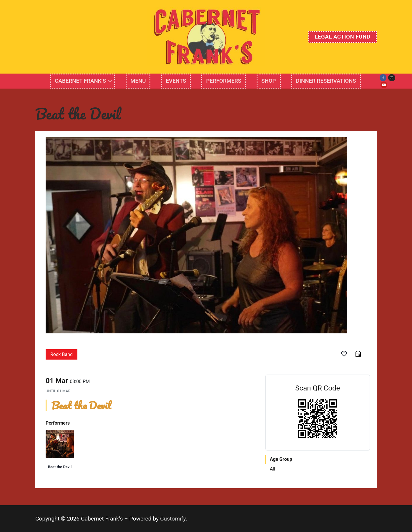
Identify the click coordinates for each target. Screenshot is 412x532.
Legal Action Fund (342, 37)
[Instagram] (392, 78)
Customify (173, 519)
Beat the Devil (60, 467)
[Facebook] (383, 78)
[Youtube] (384, 85)
